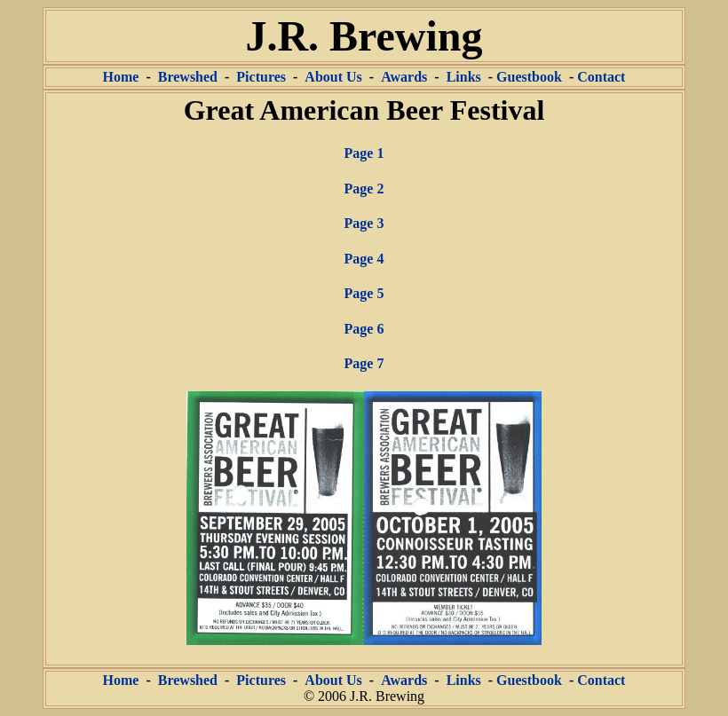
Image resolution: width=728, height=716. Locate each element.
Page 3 (364, 223)
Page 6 (364, 329)
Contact (601, 77)
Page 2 (364, 189)
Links (464, 77)
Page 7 (364, 363)
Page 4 (364, 259)
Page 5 (364, 293)
